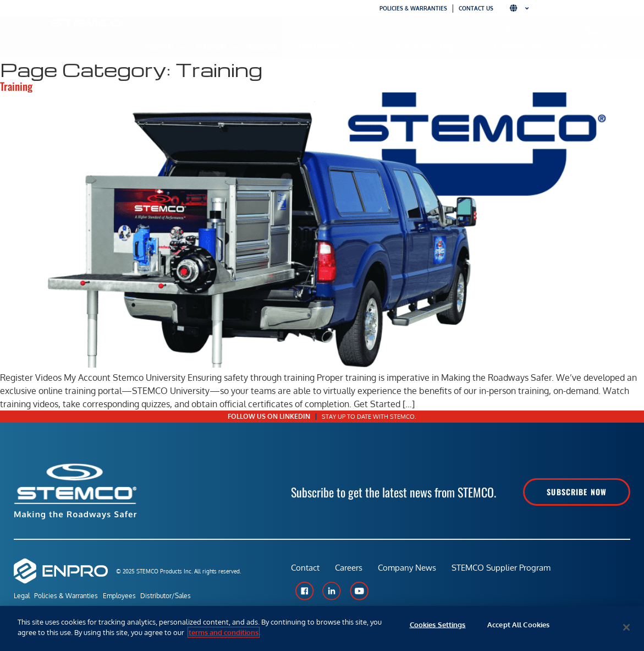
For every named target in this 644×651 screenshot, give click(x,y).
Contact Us (476, 8)
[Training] (595, 29)
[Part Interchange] (424, 29)
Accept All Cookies (518, 627)
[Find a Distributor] (508, 29)
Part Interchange (424, 48)
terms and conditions (224, 632)
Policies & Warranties (413, 8)
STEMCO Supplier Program (504, 570)
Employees (132, 596)
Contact (305, 570)
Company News (409, 570)
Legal (22, 596)
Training (595, 48)
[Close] (626, 627)
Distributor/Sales (185, 596)
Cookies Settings (438, 627)
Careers (350, 570)
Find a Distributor (508, 48)
